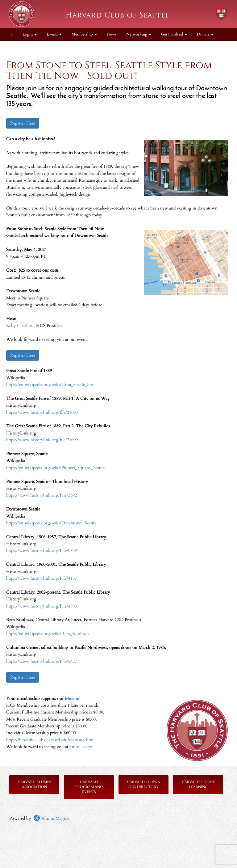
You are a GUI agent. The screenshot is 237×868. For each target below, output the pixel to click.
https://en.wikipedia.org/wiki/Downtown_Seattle (51, 523)
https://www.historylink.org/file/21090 (42, 412)
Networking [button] (139, 34)
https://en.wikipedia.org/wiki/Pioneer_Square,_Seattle (55, 468)
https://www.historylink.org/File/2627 (42, 661)
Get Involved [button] (174, 34)
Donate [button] (205, 34)
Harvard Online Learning (198, 784)
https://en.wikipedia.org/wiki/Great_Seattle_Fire (50, 385)
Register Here (23, 123)
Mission (72, 699)
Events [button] (54, 34)
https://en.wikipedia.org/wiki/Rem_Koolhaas (48, 634)
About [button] (18, 47)
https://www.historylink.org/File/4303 (42, 606)
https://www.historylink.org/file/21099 (42, 440)
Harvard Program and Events (89, 787)
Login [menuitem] (30, 34)
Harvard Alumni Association (34, 784)
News (112, 34)
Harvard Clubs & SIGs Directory (144, 784)
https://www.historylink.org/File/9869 (42, 550)
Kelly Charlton (20, 326)
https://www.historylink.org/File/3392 (42, 495)
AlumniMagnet (51, 818)
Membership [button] (84, 34)
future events (81, 747)
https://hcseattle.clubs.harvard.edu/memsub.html (50, 740)
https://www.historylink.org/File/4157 (42, 578)
